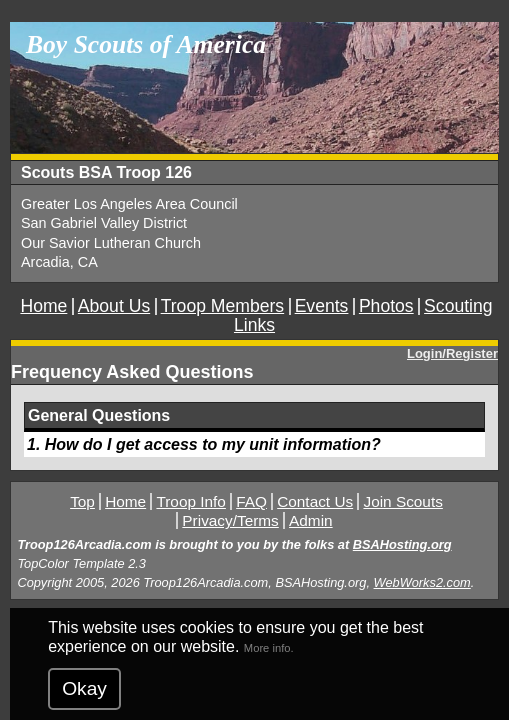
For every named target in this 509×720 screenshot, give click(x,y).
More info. (269, 648)
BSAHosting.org (402, 544)
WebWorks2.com (422, 582)
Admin (311, 520)
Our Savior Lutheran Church (111, 243)
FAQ (251, 501)
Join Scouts (402, 501)
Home (43, 306)
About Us (114, 306)
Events (322, 306)
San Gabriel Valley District (104, 223)
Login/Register (452, 353)
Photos (386, 306)
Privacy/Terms (230, 520)
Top (82, 501)
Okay (84, 688)
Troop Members (223, 306)
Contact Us (315, 501)
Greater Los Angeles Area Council (129, 204)
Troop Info (190, 501)
